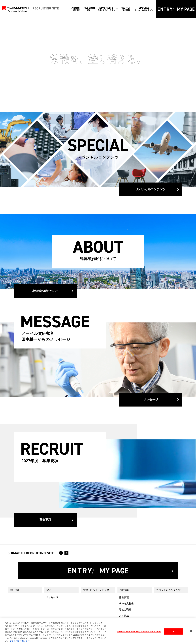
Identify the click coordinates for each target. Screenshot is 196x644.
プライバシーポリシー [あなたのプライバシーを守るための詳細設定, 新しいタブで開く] (20, 641)
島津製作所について (45, 291)
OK (173, 631)
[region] (98, 631)
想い (49, 590)
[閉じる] (191, 631)
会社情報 (15, 590)
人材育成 (124, 616)
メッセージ (151, 400)
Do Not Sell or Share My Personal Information (139, 631)
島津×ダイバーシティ (95, 590)
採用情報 (124, 590)
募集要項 (45, 520)
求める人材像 (126, 604)
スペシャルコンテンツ (151, 189)
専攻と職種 (125, 609)
